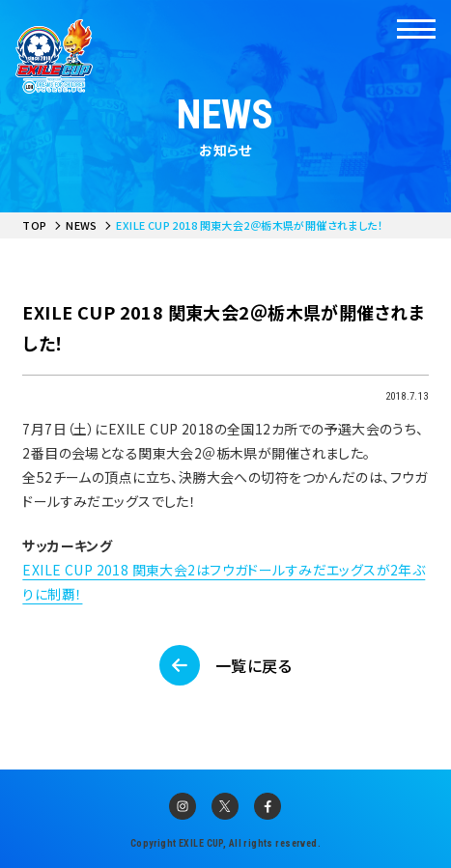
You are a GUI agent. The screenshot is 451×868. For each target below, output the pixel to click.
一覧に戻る (254, 665)
